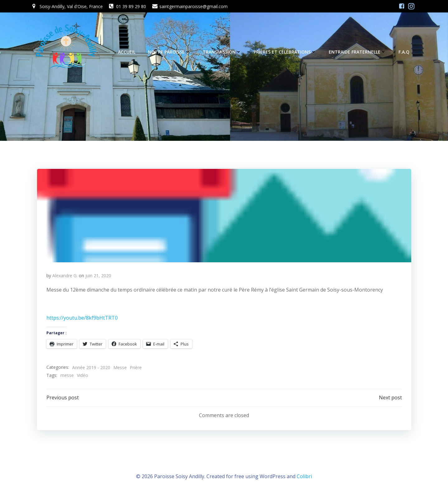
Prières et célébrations (285, 52)
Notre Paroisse (169, 52)
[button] (224, 216)
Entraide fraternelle (357, 52)
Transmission (222, 52)
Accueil (127, 52)
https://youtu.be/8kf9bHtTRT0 (82, 318)
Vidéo (83, 375)
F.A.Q (404, 52)
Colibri (304, 476)
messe (67, 375)
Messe (120, 367)
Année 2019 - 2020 (91, 367)
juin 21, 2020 (98, 276)
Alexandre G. (65, 276)
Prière (136, 367)
